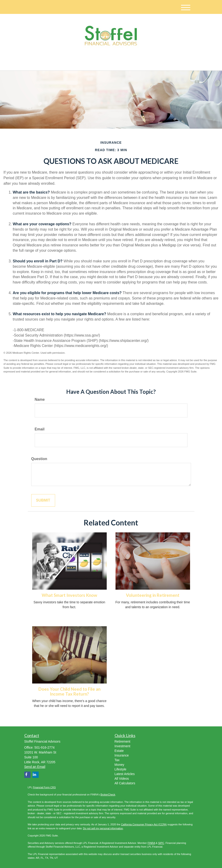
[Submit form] (43, 501)
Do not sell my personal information (103, 828)
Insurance (122, 755)
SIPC (161, 843)
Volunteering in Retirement (153, 595)
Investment (122, 746)
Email (40, 429)
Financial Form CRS (44, 787)
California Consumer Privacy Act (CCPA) (144, 824)
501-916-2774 (151, 63)
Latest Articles (125, 774)
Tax (117, 760)
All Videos (122, 779)
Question (39, 459)
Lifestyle (120, 769)
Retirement (122, 741)
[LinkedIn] (67, 63)
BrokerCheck (108, 795)
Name (40, 399)
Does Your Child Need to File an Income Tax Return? (69, 692)
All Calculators (125, 783)
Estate (119, 751)
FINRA (151, 843)
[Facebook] (73, 63)
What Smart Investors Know (69, 595)
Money (119, 765)
